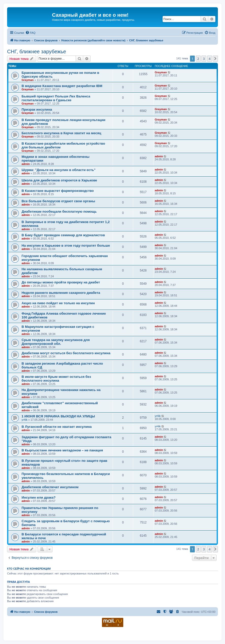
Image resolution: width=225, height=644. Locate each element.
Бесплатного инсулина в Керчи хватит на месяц (61, 133)
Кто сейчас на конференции (29, 569)
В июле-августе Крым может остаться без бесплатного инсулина (56, 379)
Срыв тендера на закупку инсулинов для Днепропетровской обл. (56, 342)
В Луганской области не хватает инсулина (57, 427)
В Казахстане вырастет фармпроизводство (58, 191)
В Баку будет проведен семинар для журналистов (63, 235)
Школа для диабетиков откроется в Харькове (59, 180)
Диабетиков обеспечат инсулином (50, 487)
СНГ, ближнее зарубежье (37, 52)
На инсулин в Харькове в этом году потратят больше (66, 245)
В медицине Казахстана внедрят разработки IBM (62, 86)
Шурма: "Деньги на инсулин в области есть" (59, 170)
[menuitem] (30, 33)
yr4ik (24, 420)
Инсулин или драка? (39, 497)
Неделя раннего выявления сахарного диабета (61, 293)
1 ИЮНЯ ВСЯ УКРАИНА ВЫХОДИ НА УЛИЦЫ (58, 416)
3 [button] (204, 59)
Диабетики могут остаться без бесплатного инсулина (66, 353)
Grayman (28, 80)
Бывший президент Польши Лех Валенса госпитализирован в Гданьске (56, 98)
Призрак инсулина (37, 109)
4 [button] (210, 59)
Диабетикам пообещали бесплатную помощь (59, 211)
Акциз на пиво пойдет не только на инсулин (58, 303)
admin (26, 164)
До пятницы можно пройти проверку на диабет (61, 282)
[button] (215, 59)
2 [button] (198, 59)
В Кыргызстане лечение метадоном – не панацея (62, 450)
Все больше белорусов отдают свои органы (58, 201)
